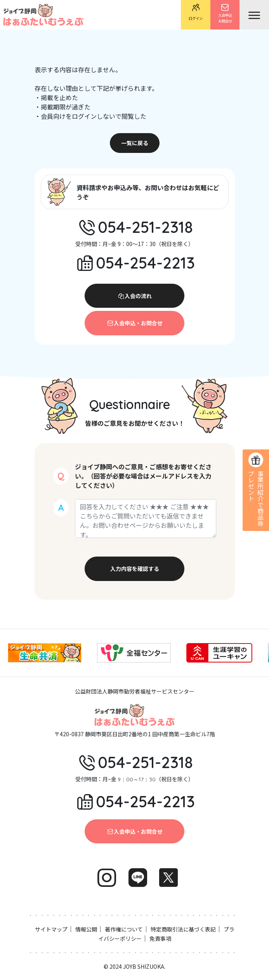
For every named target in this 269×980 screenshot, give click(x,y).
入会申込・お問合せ (135, 323)
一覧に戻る (135, 143)
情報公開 (86, 929)
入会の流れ (135, 296)
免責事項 (160, 938)
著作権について (124, 929)
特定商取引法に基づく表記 (183, 929)
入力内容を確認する (135, 569)
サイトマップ (51, 929)
